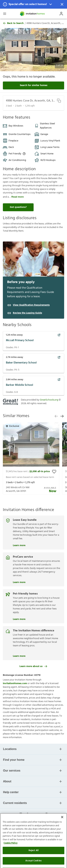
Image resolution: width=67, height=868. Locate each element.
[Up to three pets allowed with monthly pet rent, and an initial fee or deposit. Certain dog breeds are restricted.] (24, 154)
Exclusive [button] (12, 426)
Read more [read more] (18, 197)
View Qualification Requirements (31, 305)
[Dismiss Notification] (62, 4)
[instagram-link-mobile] (21, 815)
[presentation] (31, 458)
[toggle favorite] (54, 472)
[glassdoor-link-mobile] (46, 815)
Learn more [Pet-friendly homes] (19, 619)
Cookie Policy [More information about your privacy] (11, 857)
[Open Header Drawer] (5, 14)
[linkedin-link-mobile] (40, 815)
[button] (33, 4)
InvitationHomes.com (15, 683)
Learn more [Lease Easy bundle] (19, 545)
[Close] (62, 831)
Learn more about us (33, 666)
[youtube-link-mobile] (34, 815)
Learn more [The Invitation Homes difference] (19, 656)
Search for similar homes (34, 85)
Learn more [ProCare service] (19, 582)
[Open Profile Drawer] (61, 14)
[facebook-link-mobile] (27, 815)
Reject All (33, 864)
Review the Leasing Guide (27, 313)
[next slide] (62, 416)
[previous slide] (56, 416)
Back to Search (13, 23)
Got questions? (18, 207)
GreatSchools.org (49, 400)
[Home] (33, 14)
